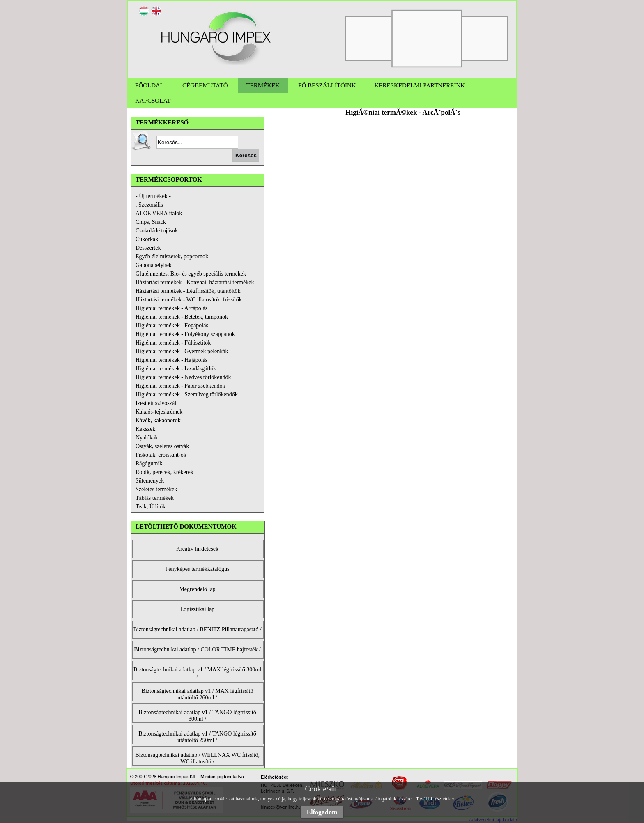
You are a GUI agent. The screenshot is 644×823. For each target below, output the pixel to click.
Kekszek (145, 429)
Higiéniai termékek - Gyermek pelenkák (182, 351)
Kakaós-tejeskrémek (159, 412)
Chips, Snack (151, 222)
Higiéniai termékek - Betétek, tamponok (182, 317)
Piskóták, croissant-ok (161, 455)
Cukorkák (147, 239)
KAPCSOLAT (153, 101)
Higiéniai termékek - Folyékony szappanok (185, 334)
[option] (373, 39)
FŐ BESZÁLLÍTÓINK (327, 85)
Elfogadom (322, 812)
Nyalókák (147, 438)
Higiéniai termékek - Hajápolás (171, 360)
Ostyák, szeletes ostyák (162, 446)
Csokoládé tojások (157, 231)
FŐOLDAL (149, 85)
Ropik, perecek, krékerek (164, 472)
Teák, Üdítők (151, 507)
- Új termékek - (153, 196)
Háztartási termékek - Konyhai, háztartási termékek (195, 282)
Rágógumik (149, 463)
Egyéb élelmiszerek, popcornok (172, 256)
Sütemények (150, 481)
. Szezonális (149, 205)
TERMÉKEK (263, 85)
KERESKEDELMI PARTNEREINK (420, 85)
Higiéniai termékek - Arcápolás (171, 308)
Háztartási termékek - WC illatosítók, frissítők (189, 300)
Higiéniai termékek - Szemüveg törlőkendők (187, 394)
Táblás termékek (155, 498)
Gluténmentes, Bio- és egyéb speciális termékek (191, 274)
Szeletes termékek (156, 489)
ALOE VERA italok (159, 213)
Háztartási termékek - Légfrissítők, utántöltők (188, 291)
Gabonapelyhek (154, 265)
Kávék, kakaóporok (158, 420)
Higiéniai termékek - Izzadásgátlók (176, 369)
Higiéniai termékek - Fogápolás (172, 325)
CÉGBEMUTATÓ (205, 85)
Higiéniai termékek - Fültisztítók (173, 343)
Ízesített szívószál (156, 403)
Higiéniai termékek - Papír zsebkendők (180, 386)
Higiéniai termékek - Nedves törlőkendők (183, 377)
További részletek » (435, 799)
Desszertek (148, 248)
